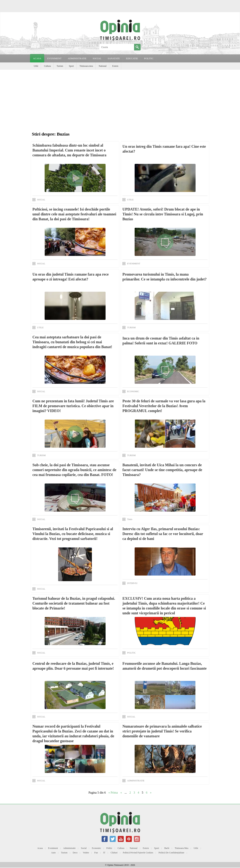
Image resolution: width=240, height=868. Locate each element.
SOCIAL (97, 58)
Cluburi (114, 853)
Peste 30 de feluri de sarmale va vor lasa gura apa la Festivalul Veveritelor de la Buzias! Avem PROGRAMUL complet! (164, 406)
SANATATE (114, 58)
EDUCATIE (132, 58)
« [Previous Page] (121, 793)
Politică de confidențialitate (171, 853)
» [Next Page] (151, 793)
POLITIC (149, 58)
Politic (109, 848)
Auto (53, 853)
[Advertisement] (120, 98)
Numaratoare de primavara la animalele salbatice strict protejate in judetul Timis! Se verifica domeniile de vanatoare (162, 731)
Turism (60, 66)
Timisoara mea (86, 66)
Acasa (37, 58)
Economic (96, 848)
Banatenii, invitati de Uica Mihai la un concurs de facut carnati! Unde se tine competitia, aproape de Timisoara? (162, 470)
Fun (96, 853)
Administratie (69, 848)
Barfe (167, 848)
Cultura (47, 66)
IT (104, 853)
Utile (36, 66)
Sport (71, 66)
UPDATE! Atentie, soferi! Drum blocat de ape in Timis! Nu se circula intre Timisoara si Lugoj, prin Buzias (163, 214)
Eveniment (53, 848)
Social (84, 848)
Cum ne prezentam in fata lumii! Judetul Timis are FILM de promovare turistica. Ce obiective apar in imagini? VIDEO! (73, 406)
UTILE (130, 200)
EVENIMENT (54, 58)
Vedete (86, 853)
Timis (130, 519)
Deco (75, 853)
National (102, 66)
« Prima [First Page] (113, 793)
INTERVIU (132, 583)
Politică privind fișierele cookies (138, 853)
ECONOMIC (133, 391)
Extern (115, 66)
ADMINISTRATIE (77, 58)
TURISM (131, 328)
